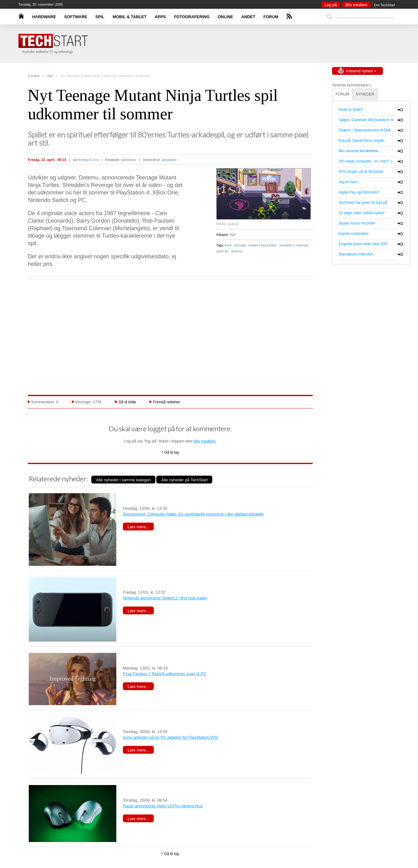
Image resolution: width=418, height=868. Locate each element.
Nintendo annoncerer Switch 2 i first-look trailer (165, 598)
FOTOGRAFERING (192, 17)
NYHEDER (365, 94)
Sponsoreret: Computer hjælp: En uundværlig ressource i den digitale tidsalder (194, 514)
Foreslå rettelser (167, 402)
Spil (50, 76)
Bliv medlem (357, 5)
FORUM (271, 17)
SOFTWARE (76, 17)
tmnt (228, 245)
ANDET (248, 17)
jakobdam (129, 160)
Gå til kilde (127, 402)
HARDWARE (44, 17)
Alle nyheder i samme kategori (123, 480)
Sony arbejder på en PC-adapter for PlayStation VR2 (170, 737)
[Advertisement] (219, 44)
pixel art (222, 251)
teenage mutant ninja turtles (255, 245)
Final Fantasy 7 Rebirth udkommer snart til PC (165, 674)
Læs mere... (138, 527)
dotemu (237, 251)
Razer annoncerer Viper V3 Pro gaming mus (163, 806)
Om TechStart (384, 5)
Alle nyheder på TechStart (184, 480)
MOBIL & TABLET (130, 17)
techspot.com (88, 160)
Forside (34, 76)
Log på (331, 5)
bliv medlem (205, 441)
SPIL (100, 17)
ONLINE (225, 17)
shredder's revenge (294, 245)
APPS (160, 17)
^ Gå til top (170, 452)
